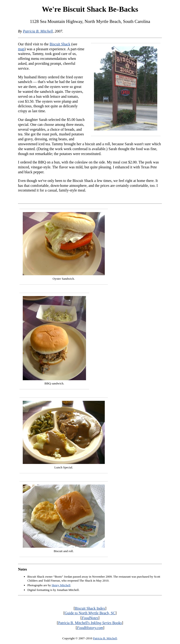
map (21, 49)
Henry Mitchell (61, 585)
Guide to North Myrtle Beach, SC (90, 613)
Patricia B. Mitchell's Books (90, 623)
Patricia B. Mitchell (38, 31)
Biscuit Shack (60, 44)
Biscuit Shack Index (90, 608)
